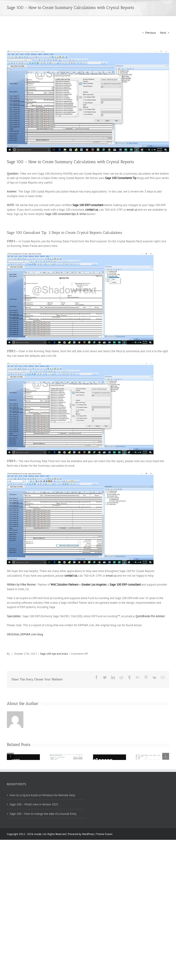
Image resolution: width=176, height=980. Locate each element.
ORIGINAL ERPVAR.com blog (25, 634)
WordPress (88, 834)
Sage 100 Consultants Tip (121, 178)
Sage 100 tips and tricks (54, 654)
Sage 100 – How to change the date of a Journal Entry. (43, 814)
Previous (151, 33)
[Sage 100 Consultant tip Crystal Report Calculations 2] (88, 101)
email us (132, 210)
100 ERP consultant (91, 205)
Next (163, 33)
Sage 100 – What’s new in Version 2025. (34, 804)
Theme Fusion (104, 834)
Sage (76, 205)
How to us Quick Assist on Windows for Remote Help (42, 795)
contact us (92, 210)
